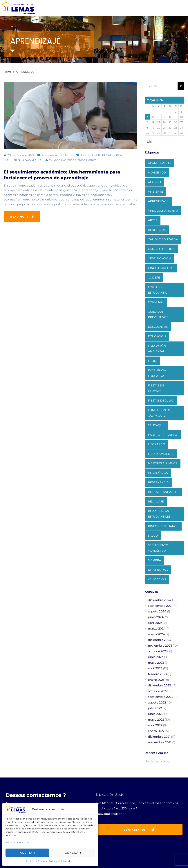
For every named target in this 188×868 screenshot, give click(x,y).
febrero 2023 (157, 674)
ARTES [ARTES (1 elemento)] (153, 220)
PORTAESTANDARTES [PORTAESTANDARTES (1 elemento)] (163, 492)
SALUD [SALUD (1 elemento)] (153, 536)
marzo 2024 (157, 629)
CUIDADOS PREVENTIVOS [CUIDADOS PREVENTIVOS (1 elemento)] (158, 314)
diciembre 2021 (159, 737)
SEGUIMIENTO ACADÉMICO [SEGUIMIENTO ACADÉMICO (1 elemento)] (158, 548)
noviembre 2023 (160, 646)
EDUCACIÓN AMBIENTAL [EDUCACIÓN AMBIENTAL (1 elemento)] (157, 349)
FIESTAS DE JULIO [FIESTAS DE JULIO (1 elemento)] (161, 400)
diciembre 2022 (159, 685)
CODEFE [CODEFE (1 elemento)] (154, 277)
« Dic (148, 142)
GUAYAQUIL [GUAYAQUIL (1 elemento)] (157, 425)
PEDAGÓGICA (112, 155)
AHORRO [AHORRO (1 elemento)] (154, 182)
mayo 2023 (156, 663)
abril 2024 (155, 623)
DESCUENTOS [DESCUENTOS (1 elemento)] (158, 327)
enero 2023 (156, 680)
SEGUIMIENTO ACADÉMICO (23, 160)
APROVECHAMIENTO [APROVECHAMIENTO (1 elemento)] (163, 211)
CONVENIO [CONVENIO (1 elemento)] (156, 302)
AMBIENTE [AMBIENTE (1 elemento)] (156, 192)
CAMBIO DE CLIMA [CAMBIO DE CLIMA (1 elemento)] (161, 249)
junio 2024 (156, 617)
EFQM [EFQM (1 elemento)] (152, 361)
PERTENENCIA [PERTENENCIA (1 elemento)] (158, 482)
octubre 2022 (158, 691)
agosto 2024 (157, 611)
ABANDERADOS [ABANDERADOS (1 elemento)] (159, 163)
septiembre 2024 (161, 606)
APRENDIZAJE (91, 155)
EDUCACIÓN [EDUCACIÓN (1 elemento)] (157, 336)
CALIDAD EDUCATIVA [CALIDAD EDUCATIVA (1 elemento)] (163, 239)
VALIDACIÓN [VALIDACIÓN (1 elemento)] (157, 579)
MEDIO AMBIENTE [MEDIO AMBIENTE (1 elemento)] (161, 454)
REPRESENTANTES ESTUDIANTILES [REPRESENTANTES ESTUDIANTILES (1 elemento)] (161, 514)
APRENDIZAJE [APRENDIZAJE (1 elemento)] (158, 201)
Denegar (73, 853)
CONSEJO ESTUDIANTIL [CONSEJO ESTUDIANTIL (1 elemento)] (157, 290)
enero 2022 (156, 731)
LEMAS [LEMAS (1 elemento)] (172, 435)
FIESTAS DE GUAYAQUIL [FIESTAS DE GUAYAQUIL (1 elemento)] (157, 388)
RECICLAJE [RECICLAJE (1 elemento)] (156, 501)
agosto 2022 (157, 702)
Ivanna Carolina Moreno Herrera (75, 160)
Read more (19, 217)
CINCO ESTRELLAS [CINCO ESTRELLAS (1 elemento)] (161, 268)
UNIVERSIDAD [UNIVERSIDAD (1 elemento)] (158, 570)
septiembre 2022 (161, 697)
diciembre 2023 (159, 640)
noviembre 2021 (160, 742)
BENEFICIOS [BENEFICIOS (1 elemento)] (157, 230)
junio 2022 (156, 714)
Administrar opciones (17, 842)
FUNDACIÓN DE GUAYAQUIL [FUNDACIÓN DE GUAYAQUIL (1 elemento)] (159, 413)
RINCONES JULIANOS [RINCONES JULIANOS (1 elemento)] (163, 526)
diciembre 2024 (160, 600)
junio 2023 (156, 657)
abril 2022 (155, 725)
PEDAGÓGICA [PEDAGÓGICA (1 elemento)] (158, 473)
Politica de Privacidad (61, 861)
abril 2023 (155, 668)
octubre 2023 (158, 651)
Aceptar (27, 853)
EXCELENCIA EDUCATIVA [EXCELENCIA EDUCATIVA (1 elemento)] (157, 373)
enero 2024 (156, 634)
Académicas (50, 155)
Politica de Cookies (36, 861)
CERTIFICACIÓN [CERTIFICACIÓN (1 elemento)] (159, 258)
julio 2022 (155, 708)
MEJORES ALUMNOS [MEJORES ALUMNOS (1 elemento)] (163, 463)
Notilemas (66, 155)
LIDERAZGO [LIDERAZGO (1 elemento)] (157, 444)
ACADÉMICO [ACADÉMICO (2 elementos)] (157, 172)
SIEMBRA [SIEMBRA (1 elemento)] (154, 560)
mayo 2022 (156, 720)
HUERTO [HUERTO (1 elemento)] (154, 435)
